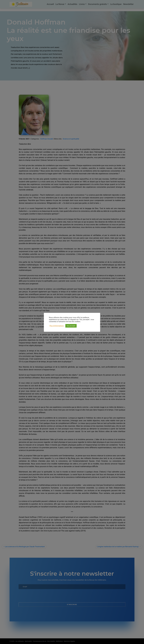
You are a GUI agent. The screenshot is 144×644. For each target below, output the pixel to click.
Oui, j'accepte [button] (71, 326)
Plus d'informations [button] (57, 326)
